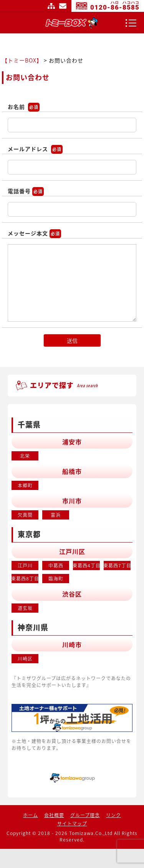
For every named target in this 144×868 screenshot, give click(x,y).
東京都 (29, 534)
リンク (113, 815)
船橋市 (72, 471)
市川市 (72, 501)
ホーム (31, 815)
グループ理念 (85, 815)
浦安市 (72, 442)
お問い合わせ (63, 6)
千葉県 (29, 424)
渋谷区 (72, 594)
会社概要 (54, 815)
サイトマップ (51, 6)
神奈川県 (33, 627)
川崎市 (72, 644)
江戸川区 (72, 551)
